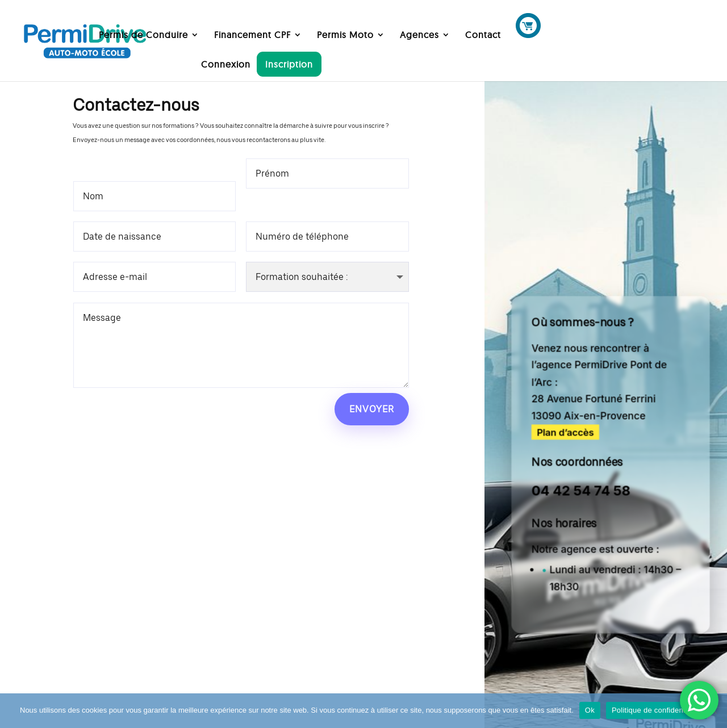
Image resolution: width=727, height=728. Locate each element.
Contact (483, 35)
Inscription (289, 64)
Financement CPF (252, 35)
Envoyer (372, 409)
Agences (419, 35)
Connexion (226, 65)
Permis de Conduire (143, 35)
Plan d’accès (565, 432)
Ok (590, 710)
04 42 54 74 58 (581, 491)
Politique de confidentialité (657, 710)
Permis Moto (345, 35)
